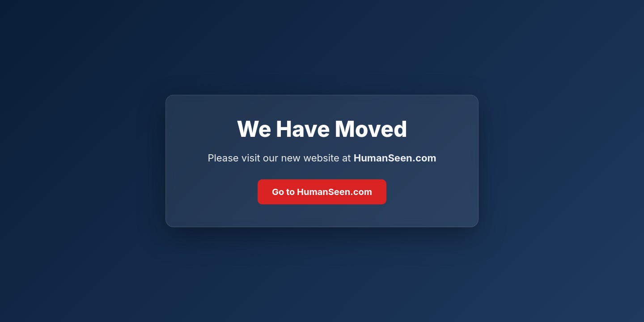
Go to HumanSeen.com (322, 192)
